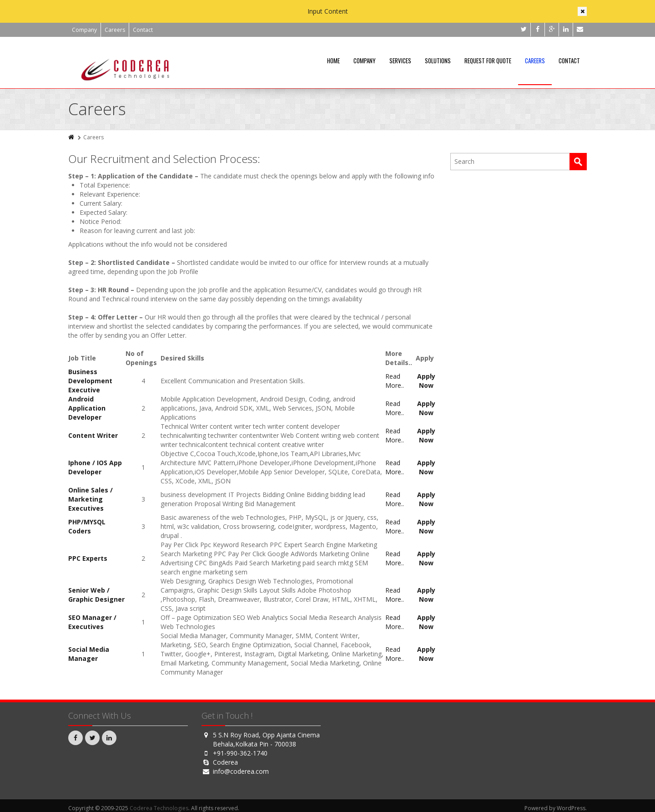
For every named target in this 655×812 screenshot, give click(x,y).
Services (400, 61)
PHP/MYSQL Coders (87, 526)
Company (84, 30)
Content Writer (93, 435)
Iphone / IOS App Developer (95, 467)
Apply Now (426, 381)
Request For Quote (488, 61)
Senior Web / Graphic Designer (96, 595)
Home (333, 61)
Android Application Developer (87, 408)
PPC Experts (88, 558)
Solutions (438, 61)
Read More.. (395, 381)
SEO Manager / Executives (92, 622)
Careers (115, 30)
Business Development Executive (90, 381)
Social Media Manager (89, 654)
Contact (143, 30)
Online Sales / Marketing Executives (91, 499)
